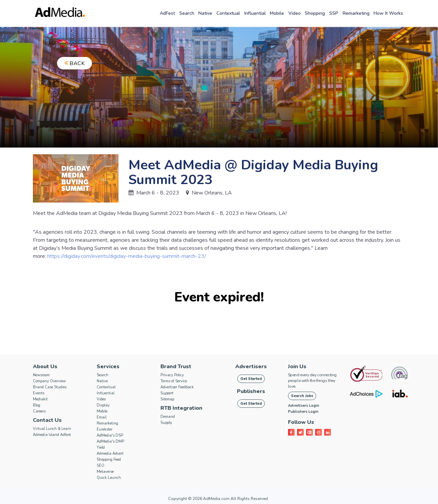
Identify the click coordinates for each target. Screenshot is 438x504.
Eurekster (105, 429)
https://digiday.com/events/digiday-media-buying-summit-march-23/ (127, 256)
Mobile (277, 13)
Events (39, 393)
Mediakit (40, 399)
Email (102, 417)
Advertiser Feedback (177, 387)
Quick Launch (109, 478)
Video (295, 13)
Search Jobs (302, 396)
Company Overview (49, 381)
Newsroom (41, 375)
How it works (388, 13)
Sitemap (167, 399)
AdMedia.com (216, 499)
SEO (101, 466)
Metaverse (105, 472)
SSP (334, 13)
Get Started (251, 379)
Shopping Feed (109, 460)
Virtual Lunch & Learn (52, 429)
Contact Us (47, 420)
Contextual (228, 13)
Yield (101, 447)
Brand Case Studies (50, 387)
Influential (255, 13)
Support (167, 393)
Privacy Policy (172, 375)
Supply (166, 423)
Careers (39, 411)
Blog (37, 405)
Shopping (315, 13)
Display (103, 405)
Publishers (251, 391)
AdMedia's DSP (110, 435)
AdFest (167, 13)
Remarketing (356, 13)
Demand (168, 417)
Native (205, 13)
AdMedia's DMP (110, 441)
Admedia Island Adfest (52, 435)
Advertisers (251, 367)
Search (187, 13)
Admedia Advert (110, 454)
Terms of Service (174, 381)
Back (75, 63)
